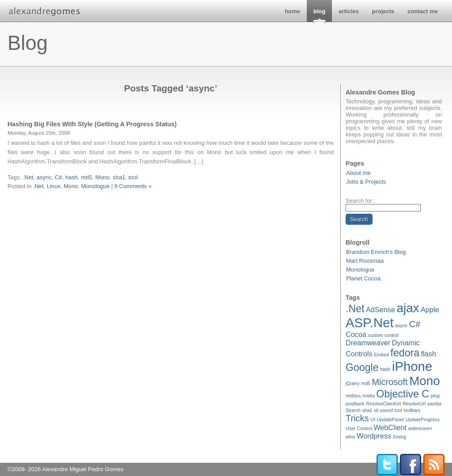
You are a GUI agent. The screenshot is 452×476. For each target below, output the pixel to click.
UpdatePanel (390, 419)
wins (350, 437)
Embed (381, 355)
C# (415, 324)
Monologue (360, 270)
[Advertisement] (171, 201)
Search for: (360, 201)
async (401, 325)
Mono (424, 381)
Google (362, 367)
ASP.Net (370, 323)
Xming (399, 437)
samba (434, 404)
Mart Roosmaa (365, 261)
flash (429, 354)
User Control (359, 428)
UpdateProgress (423, 419)
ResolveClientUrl (383, 404)
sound (386, 410)
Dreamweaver (368, 343)
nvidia (369, 396)
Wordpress (374, 436)
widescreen (420, 428)
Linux (54, 186)
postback (355, 404)
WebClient (390, 427)
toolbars (412, 410)
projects (383, 11)
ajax (408, 308)
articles (349, 11)
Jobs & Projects (366, 182)
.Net (355, 309)
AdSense (380, 310)
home (292, 11)
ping (435, 396)
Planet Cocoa (363, 278)
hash (385, 369)
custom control (383, 335)
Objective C (402, 394)
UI (373, 419)
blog (319, 11)
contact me (423, 11)
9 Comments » (133, 186)
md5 (366, 383)
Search (353, 410)
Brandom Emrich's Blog (376, 252)
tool (398, 410)
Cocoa (356, 334)
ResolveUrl (414, 404)
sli (376, 410)
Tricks (357, 418)
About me (358, 173)
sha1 (367, 410)
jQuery (352, 383)
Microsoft (390, 382)
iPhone (412, 366)
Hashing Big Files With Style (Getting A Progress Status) (92, 124)
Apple (430, 310)
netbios (353, 396)
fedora (405, 353)
